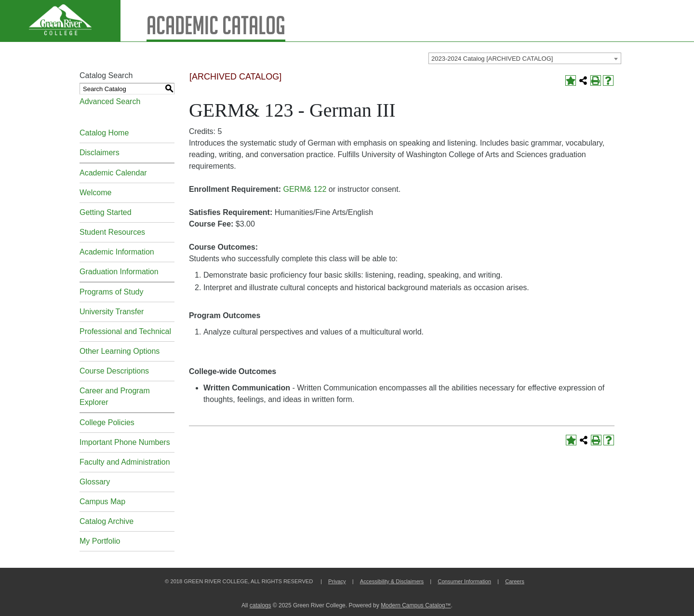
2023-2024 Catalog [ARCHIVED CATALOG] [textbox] (492, 59)
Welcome (95, 193)
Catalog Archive (107, 521)
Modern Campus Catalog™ (416, 605)
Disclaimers (100, 153)
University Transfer (112, 312)
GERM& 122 (305, 189)
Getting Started (106, 212)
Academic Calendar (113, 173)
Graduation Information (119, 272)
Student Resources (112, 232)
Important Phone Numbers (125, 442)
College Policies (107, 422)
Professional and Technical (125, 331)
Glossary (95, 482)
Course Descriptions (114, 371)
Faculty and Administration (125, 462)
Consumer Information (464, 581)
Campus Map (102, 502)
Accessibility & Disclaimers (392, 581)
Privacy (337, 581)
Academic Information (117, 252)
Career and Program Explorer (115, 396)
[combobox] (525, 58)
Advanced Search (110, 101)
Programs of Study (112, 292)
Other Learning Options (120, 351)
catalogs (260, 605)
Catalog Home (104, 133)
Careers (515, 581)
